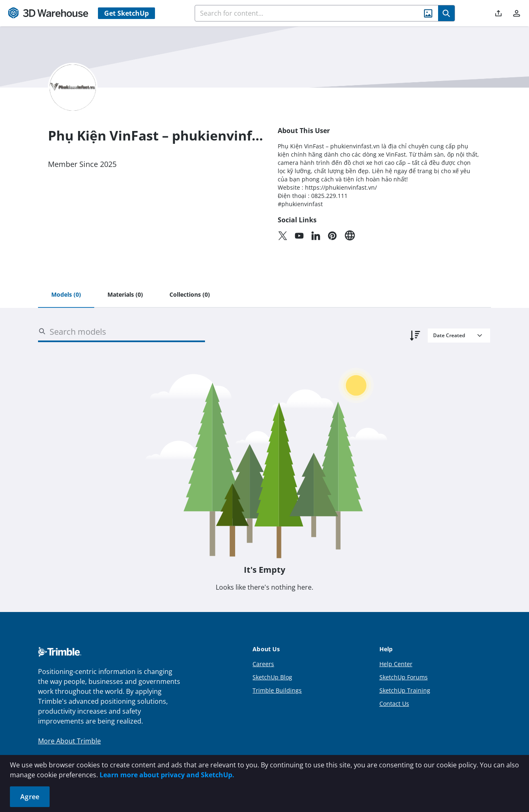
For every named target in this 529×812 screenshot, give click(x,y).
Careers (263, 664)
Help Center (396, 664)
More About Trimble (69, 741)
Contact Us (394, 704)
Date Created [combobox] (449, 335)
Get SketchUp (126, 13)
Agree (30, 797)
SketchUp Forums (404, 677)
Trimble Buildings (277, 690)
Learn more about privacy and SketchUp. (167, 775)
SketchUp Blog (272, 677)
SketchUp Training (405, 690)
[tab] (66, 295)
